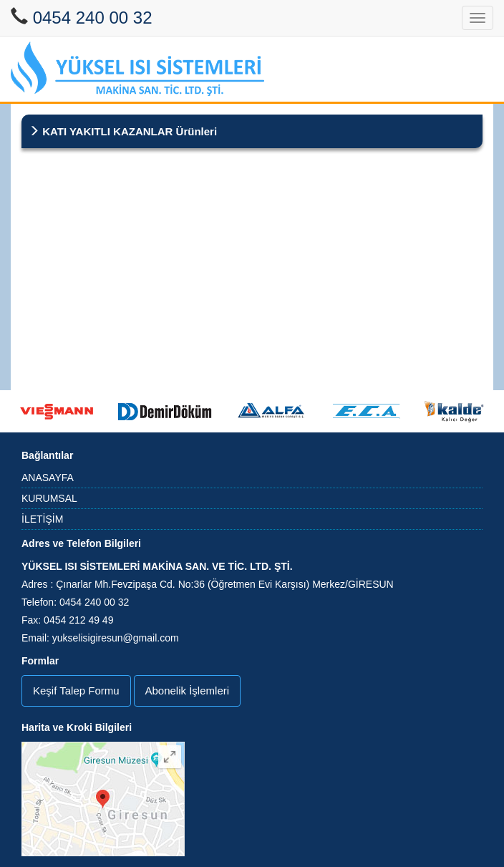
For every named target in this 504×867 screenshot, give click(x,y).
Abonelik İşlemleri (188, 691)
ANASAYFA (48, 478)
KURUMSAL (49, 498)
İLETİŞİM (42, 519)
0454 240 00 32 (93, 18)
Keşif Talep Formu (76, 691)
